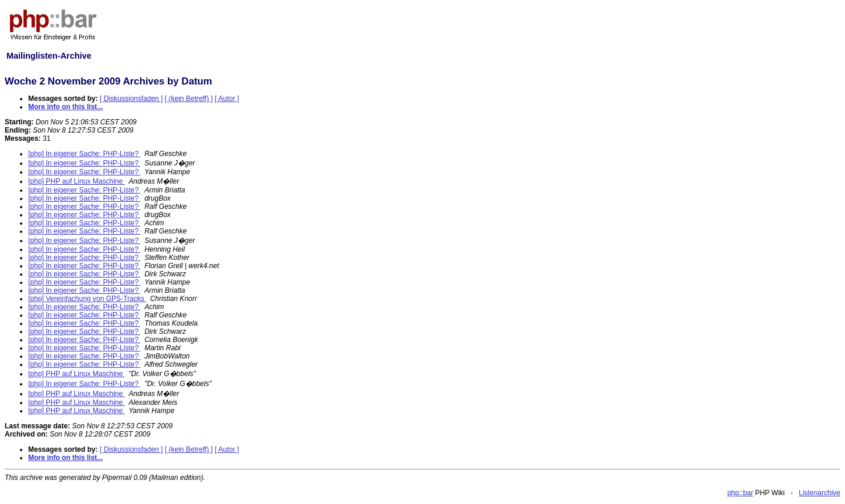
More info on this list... (65, 107)
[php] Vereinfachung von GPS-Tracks (87, 299)
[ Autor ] (227, 99)
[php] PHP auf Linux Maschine (77, 181)
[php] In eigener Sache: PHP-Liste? (84, 154)
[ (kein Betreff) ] (189, 99)
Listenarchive (819, 493)
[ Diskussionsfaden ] (131, 99)
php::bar (740, 493)
